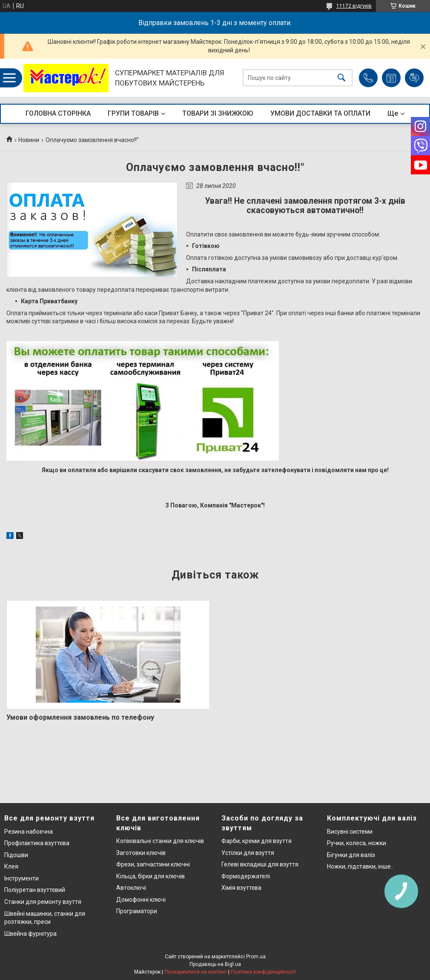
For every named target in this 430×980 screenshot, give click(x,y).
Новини (29, 140)
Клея (11, 866)
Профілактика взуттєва (37, 843)
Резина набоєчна (29, 832)
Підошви (16, 855)
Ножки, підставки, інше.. (360, 866)
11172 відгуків (354, 6)
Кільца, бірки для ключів (150, 876)
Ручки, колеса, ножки (357, 843)
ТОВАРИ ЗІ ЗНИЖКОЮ (218, 113)
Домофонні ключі (141, 900)
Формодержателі (246, 876)
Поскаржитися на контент (196, 972)
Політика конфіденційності (263, 972)
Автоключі (131, 888)
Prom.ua (256, 957)
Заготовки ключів (141, 853)
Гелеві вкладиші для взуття (260, 864)
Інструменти (21, 878)
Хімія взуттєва (241, 888)
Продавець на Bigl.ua (215, 964)
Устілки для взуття (248, 853)
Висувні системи (350, 832)
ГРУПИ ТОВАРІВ (133, 113)
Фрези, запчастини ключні (153, 864)
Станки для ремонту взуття (43, 902)
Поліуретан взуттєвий (35, 890)
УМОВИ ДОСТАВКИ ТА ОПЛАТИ (320, 113)
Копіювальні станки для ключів (160, 841)
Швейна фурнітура (30, 934)
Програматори (137, 911)
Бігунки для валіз (351, 855)
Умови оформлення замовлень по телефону (80, 717)
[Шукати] (341, 78)
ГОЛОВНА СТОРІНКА (58, 113)
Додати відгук (414, 78)
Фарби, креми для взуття (257, 841)
